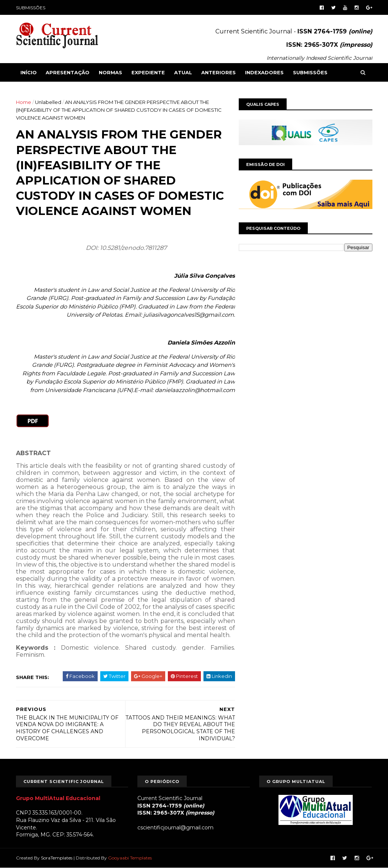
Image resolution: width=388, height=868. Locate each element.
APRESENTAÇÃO (68, 72)
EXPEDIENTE (148, 72)
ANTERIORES (219, 72)
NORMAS (110, 72)
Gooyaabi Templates (130, 858)
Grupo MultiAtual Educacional (58, 798)
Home (24, 102)
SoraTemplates (57, 858)
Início (29, 72)
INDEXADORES (264, 72)
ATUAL (183, 72)
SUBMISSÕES (31, 8)
